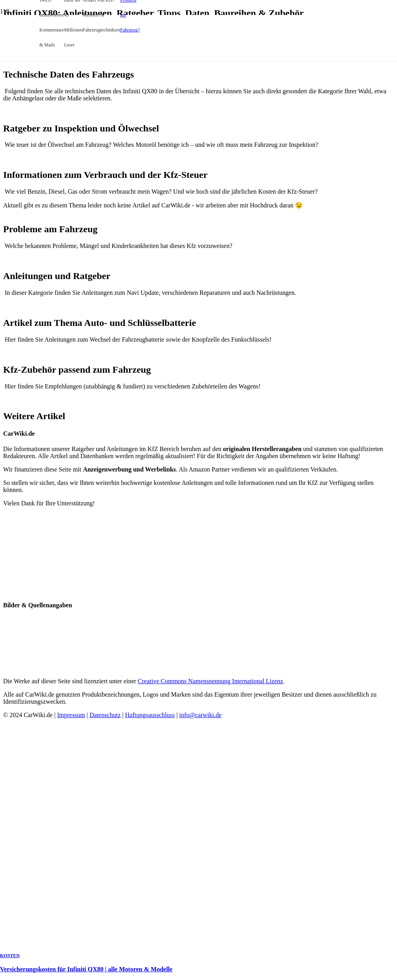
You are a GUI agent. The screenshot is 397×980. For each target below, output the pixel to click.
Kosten (10, 956)
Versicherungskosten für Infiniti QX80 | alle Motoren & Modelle (86, 969)
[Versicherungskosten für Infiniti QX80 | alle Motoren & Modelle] (152, 234)
